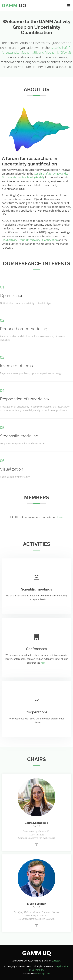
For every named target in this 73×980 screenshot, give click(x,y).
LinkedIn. (56, 961)
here (60, 517)
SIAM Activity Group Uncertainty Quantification (30, 240)
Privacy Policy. (37, 970)
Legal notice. (62, 966)
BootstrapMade (43, 974)
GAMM (10, 6)
